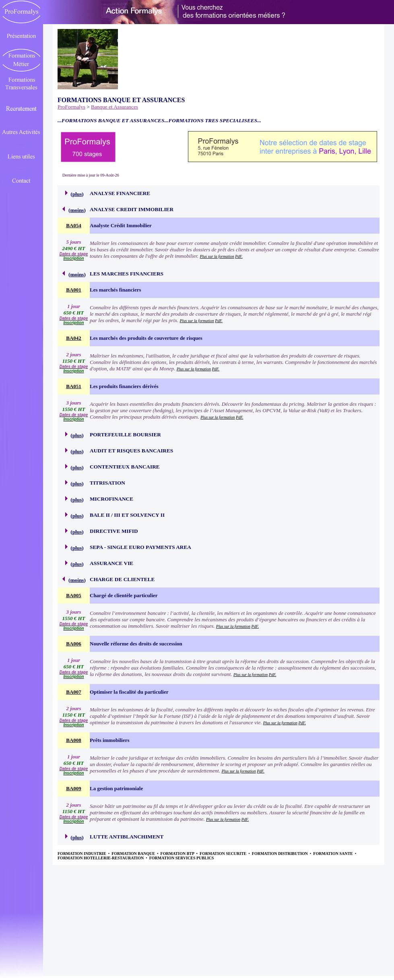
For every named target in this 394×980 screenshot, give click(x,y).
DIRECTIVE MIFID (114, 531)
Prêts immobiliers (110, 740)
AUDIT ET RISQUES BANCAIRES (131, 451)
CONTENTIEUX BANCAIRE (125, 467)
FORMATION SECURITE (224, 854)
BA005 (74, 595)
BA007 (74, 692)
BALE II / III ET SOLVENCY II (127, 515)
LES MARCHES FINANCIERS (127, 274)
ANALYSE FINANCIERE (120, 193)
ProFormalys (71, 107)
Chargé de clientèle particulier (124, 595)
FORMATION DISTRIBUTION (281, 854)
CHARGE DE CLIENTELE (122, 579)
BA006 (74, 644)
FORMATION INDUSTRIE (82, 854)
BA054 (74, 225)
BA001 (74, 290)
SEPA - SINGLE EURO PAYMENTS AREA (140, 547)
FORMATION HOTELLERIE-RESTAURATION (101, 858)
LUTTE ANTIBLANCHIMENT (127, 837)
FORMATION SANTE (333, 854)
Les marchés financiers (116, 290)
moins (77, 210)
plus (77, 194)
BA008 (74, 740)
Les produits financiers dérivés (124, 386)
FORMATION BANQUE (134, 854)
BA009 (74, 788)
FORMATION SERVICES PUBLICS (182, 858)
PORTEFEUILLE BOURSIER (125, 435)
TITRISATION (107, 483)
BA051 (74, 386)
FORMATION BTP (178, 854)
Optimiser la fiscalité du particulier (129, 692)
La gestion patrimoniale (116, 788)
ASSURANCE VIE (111, 563)
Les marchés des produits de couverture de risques (146, 338)
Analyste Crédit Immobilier (121, 225)
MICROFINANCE (111, 499)
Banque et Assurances (114, 107)
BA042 (74, 338)
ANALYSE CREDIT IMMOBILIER (132, 209)
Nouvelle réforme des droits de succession (136, 644)
